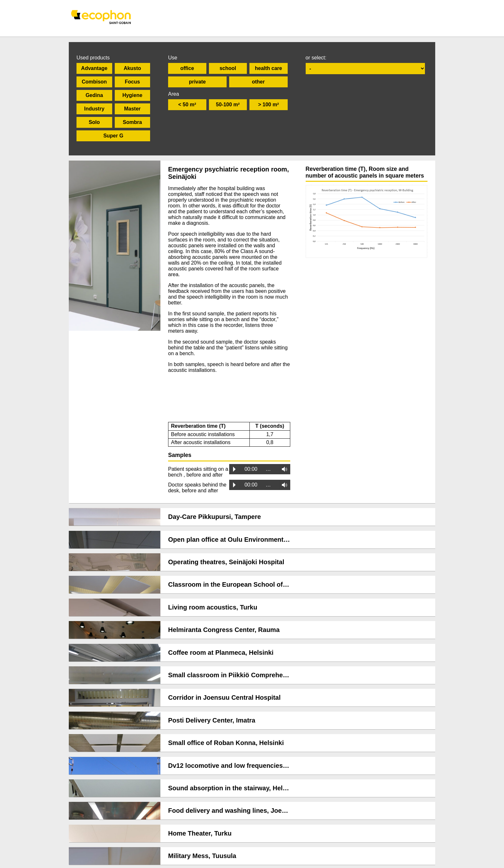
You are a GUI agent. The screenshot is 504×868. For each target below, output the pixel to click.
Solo (94, 122)
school (228, 68)
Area (174, 94)
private (197, 82)
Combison (94, 82)
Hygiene (132, 95)
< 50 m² (187, 105)
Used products (93, 58)
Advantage (94, 68)
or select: (316, 58)
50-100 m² (228, 105)
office (187, 68)
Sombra (132, 122)
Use (173, 58)
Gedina (94, 95)
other (258, 82)
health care (268, 68)
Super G (113, 136)
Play (234, 472)
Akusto (132, 68)
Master (132, 109)
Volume (283, 472)
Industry (94, 109)
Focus (132, 82)
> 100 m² (268, 105)
